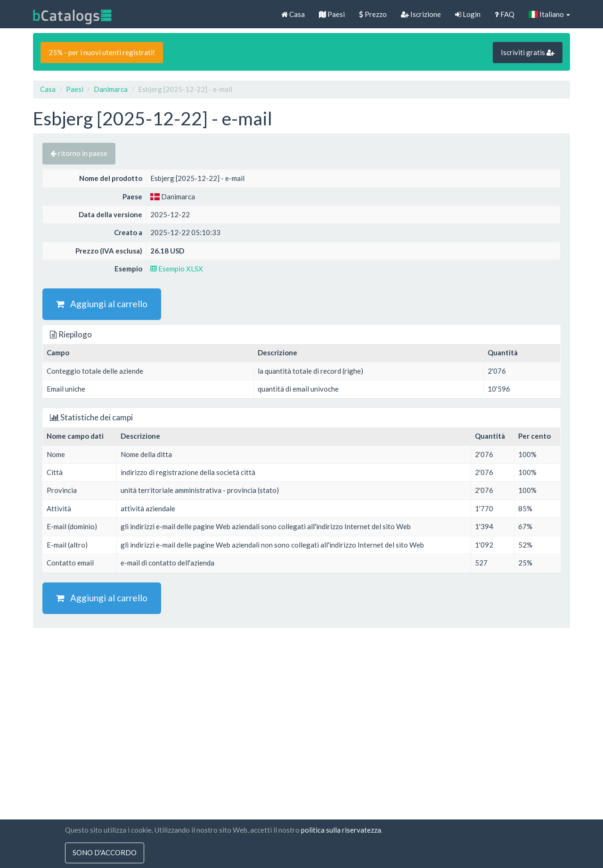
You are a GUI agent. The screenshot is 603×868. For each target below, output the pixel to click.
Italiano (549, 14)
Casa (293, 14)
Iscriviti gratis (528, 52)
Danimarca (111, 89)
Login (468, 14)
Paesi (332, 14)
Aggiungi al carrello (102, 304)
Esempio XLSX (177, 269)
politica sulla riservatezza (341, 830)
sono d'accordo (105, 853)
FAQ (505, 14)
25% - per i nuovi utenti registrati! (102, 52)
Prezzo (373, 14)
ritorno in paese (79, 153)
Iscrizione (421, 14)
